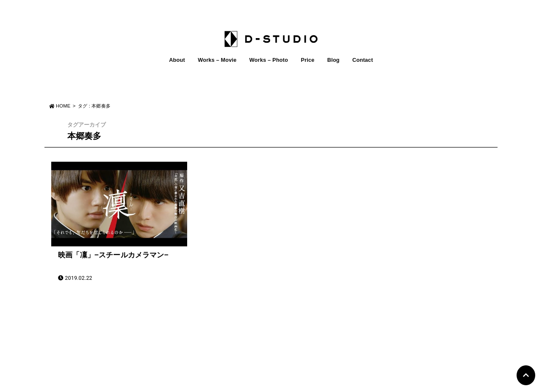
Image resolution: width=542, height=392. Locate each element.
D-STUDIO (266, 383)
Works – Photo (269, 60)
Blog (333, 60)
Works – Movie (217, 60)
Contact (363, 60)
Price (307, 60)
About (177, 60)
